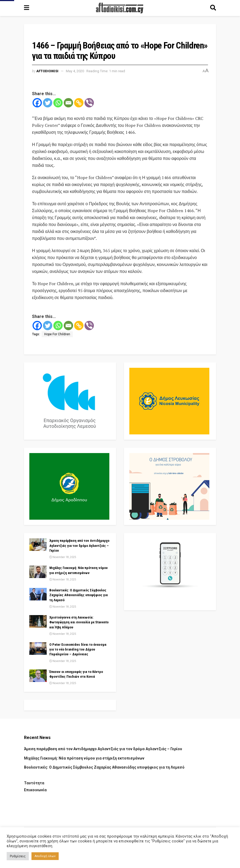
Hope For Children (57, 334)
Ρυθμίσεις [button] (18, 856)
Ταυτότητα (34, 783)
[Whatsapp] (58, 103)
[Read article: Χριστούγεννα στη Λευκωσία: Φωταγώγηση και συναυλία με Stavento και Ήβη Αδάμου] (38, 621)
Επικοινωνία (35, 790)
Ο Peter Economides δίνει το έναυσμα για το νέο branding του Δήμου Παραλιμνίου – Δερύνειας (78, 649)
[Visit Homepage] (120, 8)
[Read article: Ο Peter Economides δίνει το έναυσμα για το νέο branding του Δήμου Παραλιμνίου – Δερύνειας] (38, 648)
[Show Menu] (27, 8)
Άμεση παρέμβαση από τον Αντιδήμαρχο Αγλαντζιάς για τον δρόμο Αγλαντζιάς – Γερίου (79, 545)
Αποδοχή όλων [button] (45, 856)
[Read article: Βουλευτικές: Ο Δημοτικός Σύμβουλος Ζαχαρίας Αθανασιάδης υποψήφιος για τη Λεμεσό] (38, 594)
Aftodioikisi (47, 71)
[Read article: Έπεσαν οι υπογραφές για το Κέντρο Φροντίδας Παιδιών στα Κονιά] (38, 676)
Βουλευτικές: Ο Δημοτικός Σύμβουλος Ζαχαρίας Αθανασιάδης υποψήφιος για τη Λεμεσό (79, 595)
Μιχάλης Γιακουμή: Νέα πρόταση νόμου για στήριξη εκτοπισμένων (84, 758)
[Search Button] (213, 8)
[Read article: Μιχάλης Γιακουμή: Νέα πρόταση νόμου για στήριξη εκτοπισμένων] (38, 572)
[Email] (68, 103)
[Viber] (89, 103)
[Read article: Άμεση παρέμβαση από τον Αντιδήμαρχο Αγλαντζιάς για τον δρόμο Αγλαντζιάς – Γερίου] (38, 544)
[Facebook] (37, 103)
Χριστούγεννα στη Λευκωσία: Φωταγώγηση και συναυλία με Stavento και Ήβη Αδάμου (79, 622)
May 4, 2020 (75, 71)
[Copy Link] (79, 103)
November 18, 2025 (63, 557)
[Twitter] (48, 103)
